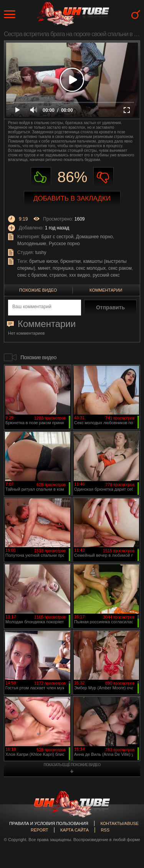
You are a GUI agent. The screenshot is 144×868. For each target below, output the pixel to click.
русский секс (106, 275)
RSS (105, 830)
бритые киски (43, 261)
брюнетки (70, 261)
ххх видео (80, 275)
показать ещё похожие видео (72, 765)
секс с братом (32, 275)
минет (44, 268)
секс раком (120, 268)
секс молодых (91, 268)
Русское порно (64, 244)
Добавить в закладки (72, 198)
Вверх (127, 815)
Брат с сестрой (57, 237)
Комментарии (106, 290)
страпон (58, 275)
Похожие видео (38, 290)
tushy (41, 252)
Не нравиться (103, 177)
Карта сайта (74, 830)
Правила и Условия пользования (49, 823)
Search (136, 14)
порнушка (63, 268)
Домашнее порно (94, 237)
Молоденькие (32, 244)
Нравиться (41, 177)
